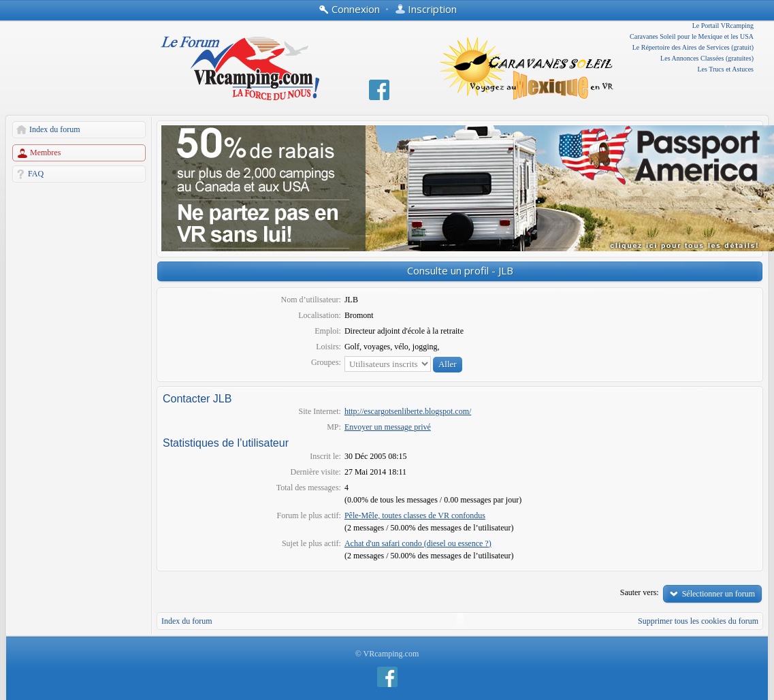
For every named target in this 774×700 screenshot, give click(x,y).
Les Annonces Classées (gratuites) (707, 58)
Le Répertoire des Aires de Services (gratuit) (693, 47)
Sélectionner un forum (719, 594)
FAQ (36, 174)
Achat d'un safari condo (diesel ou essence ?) (418, 543)
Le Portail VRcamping (723, 26)
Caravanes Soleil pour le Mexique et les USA (692, 36)
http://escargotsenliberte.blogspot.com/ (408, 411)
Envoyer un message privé (388, 427)
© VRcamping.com (387, 654)
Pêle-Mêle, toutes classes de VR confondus (415, 515)
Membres (45, 153)
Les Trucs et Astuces (726, 69)
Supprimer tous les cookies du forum (698, 621)
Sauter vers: (640, 592)
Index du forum (55, 129)
